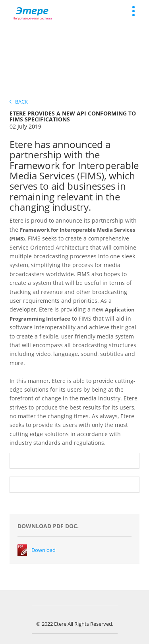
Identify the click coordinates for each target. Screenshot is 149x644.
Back (19, 102)
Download (44, 550)
